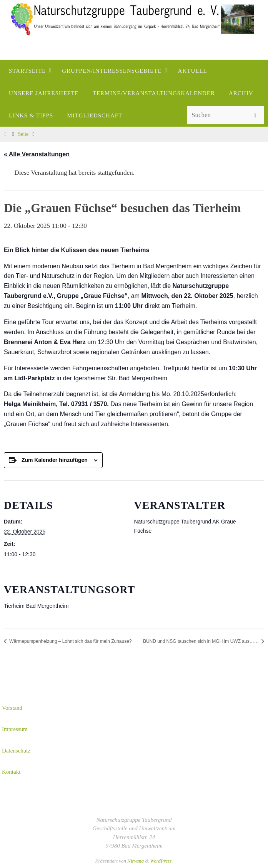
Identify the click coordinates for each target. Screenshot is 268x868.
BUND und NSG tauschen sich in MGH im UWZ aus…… (201, 641)
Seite (23, 134)
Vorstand (12, 708)
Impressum (15, 729)
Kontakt (11, 772)
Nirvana (136, 861)
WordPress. (162, 861)
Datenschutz (16, 751)
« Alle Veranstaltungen (37, 154)
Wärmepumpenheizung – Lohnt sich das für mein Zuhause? (70, 641)
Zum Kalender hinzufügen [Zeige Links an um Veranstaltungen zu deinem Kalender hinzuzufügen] (55, 460)
